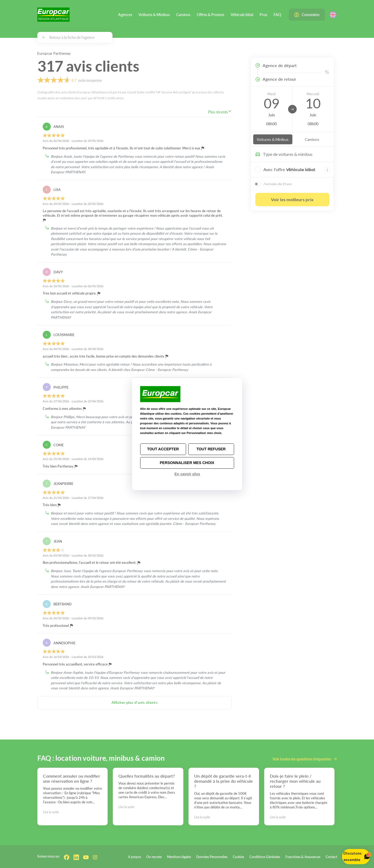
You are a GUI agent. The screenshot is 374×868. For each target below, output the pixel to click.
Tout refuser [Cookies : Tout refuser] (211, 449)
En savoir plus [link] (187, 474)
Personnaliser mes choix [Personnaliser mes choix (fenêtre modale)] (187, 463)
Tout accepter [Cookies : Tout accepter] (163, 449)
